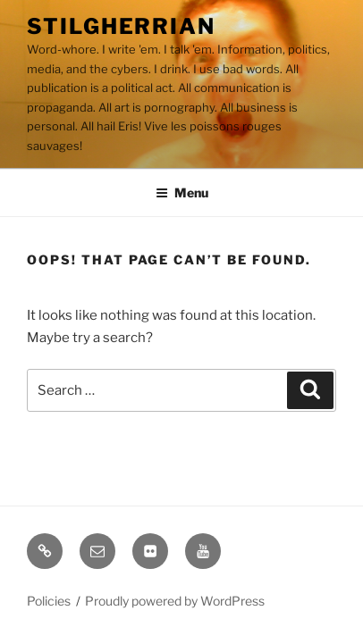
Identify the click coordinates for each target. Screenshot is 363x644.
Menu (182, 192)
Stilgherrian (121, 26)
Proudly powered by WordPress (175, 601)
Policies (49, 601)
